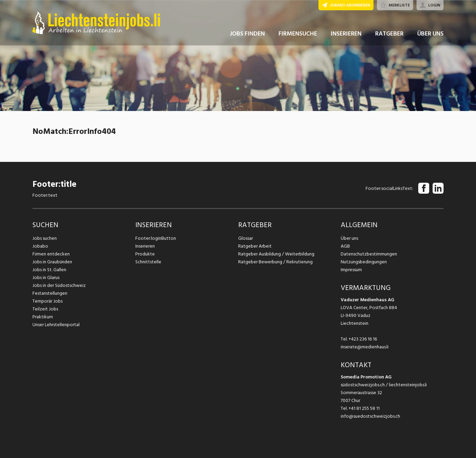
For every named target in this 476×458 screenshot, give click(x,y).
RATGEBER (389, 34)
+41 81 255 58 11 (364, 408)
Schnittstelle (148, 262)
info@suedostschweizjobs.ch (370, 416)
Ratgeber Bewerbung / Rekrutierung (275, 262)
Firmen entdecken (51, 254)
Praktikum (43, 317)
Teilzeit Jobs (45, 309)
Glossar (246, 238)
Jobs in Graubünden (52, 262)
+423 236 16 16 (363, 339)
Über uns (349, 238)
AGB (345, 246)
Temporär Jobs (47, 301)
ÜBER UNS (430, 34)
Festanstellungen (50, 293)
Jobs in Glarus (46, 277)
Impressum (351, 270)
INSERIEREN (346, 34)
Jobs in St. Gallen (49, 270)
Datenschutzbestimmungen (369, 254)
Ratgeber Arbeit (255, 246)
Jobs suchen (45, 238)
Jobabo (40, 246)
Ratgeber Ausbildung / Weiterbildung (276, 254)
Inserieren (145, 246)
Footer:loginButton (156, 238)
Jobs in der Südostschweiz (59, 285)
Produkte (145, 254)
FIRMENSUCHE (298, 34)
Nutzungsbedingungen (364, 262)
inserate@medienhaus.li (365, 347)
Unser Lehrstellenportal (56, 325)
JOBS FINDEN (247, 34)
